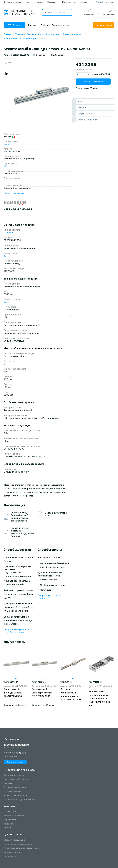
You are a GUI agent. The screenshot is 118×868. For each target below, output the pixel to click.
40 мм (7, 302)
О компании (53, 2)
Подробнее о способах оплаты (50, 597)
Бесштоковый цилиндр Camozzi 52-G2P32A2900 (13, 693)
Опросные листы (12, 852)
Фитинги (32, 25)
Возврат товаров (12, 791)
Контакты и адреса (12, 2)
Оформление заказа (14, 775)
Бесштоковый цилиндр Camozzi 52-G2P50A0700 (42, 693)
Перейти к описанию (14, 193)
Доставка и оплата (34, 2)
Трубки (44, 25)
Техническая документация (18, 844)
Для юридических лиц (15, 787)
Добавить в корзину (93, 82)
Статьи (7, 828)
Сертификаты (11, 820)
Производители (70, 2)
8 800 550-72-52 (15, 753)
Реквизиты (9, 824)
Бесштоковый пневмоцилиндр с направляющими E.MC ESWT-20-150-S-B (100, 699)
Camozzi (8, 144)
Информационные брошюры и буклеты (23, 848)
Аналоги (85, 2)
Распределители (61, 25)
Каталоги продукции (14, 840)
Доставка (9, 783)
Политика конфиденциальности (20, 800)
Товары (14, 25)
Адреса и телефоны (14, 816)
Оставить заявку (104, 25)
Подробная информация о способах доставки (17, 631)
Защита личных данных (15, 796)
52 (5, 166)
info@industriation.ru (16, 745)
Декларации (10, 856)
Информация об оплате (16, 779)
